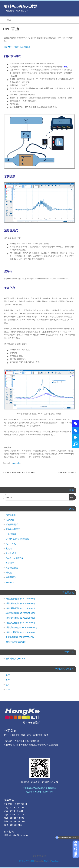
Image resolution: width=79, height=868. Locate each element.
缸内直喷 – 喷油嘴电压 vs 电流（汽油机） (19, 472)
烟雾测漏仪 (11, 577)
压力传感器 (11, 534)
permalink (17, 463)
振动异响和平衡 (13, 529)
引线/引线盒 (11, 553)
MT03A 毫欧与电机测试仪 (17, 539)
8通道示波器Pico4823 (16, 642)
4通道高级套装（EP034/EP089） (21, 623)
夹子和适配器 (12, 568)
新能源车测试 (12, 524)
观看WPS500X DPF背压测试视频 (17, 47)
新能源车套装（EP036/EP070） (20, 637)
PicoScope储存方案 (15, 558)
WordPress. (56, 861)
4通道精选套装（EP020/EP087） (21, 613)
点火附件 (10, 563)
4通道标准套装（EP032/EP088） (21, 618)
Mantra (47, 861)
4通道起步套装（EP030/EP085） (21, 608)
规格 (8, 689)
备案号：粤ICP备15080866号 (40, 792)
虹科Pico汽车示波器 (21, 7)
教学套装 (10, 520)
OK (71, 496)
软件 (8, 685)
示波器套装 (11, 515)
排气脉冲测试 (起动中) (67, 472)
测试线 (9, 573)
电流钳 (9, 548)
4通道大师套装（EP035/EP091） (21, 632)
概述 (8, 675)
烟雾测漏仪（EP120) (15, 658)
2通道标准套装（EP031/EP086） (21, 603)
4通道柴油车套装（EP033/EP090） (22, 627)
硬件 (8, 680)
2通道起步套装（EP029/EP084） (21, 599)
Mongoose (10, 582)
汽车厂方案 (11, 544)
